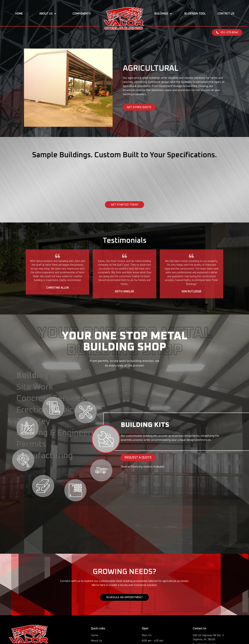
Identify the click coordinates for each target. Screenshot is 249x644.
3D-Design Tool (195, 14)
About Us (48, 14)
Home (19, 14)
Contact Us (226, 14)
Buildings (163, 14)
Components (82, 14)
